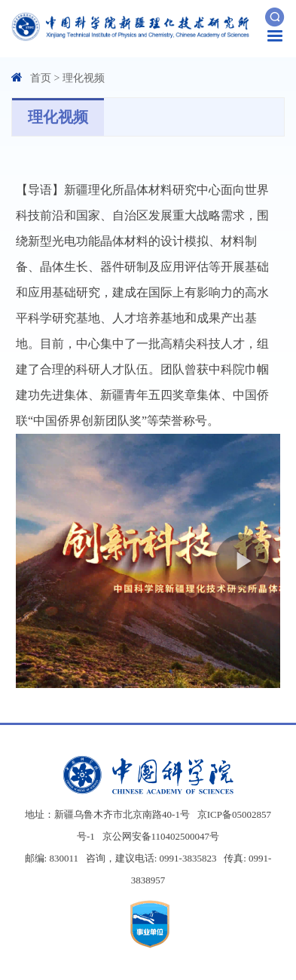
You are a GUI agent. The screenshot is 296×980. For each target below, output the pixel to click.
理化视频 (84, 78)
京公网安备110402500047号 (161, 836)
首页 (41, 78)
